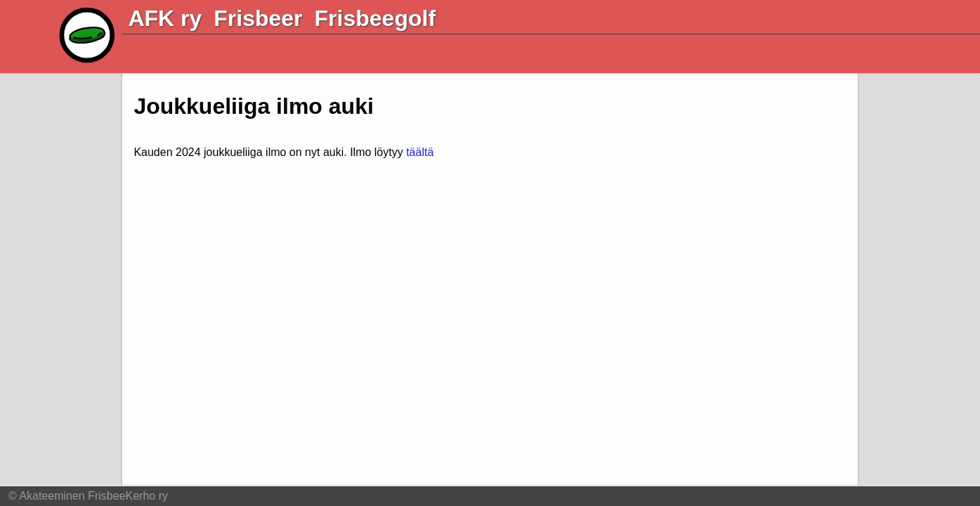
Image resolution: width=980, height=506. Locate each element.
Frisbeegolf (375, 18)
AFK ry (165, 18)
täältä (420, 152)
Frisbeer (258, 18)
